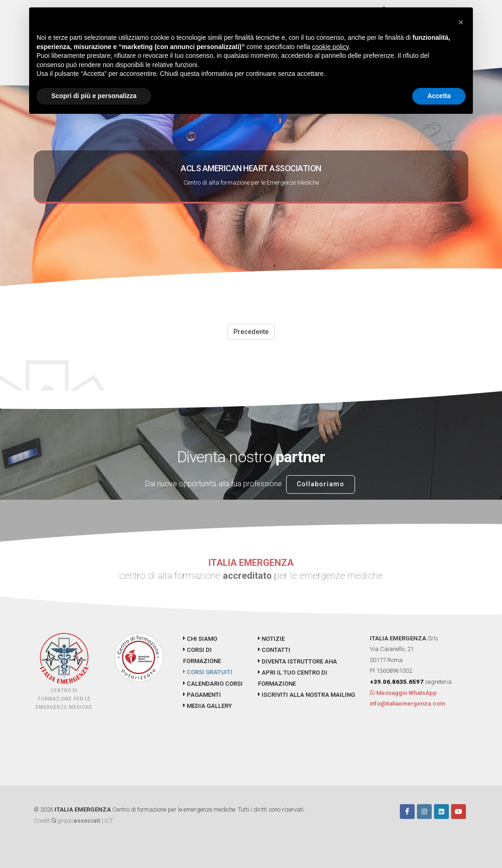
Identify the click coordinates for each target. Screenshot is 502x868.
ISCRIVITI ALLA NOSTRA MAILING (306, 695)
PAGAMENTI (202, 695)
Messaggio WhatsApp (403, 693)
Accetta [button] (439, 96)
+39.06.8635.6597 (397, 682)
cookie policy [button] (330, 47)
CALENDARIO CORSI (213, 684)
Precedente (251, 332)
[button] (461, 22)
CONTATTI (274, 650)
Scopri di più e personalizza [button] (94, 96)
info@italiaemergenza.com (407, 704)
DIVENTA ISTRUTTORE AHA (297, 661)
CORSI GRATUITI (208, 672)
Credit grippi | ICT (73, 821)
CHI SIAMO (200, 639)
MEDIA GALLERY (208, 706)
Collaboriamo (321, 484)
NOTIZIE (271, 639)
